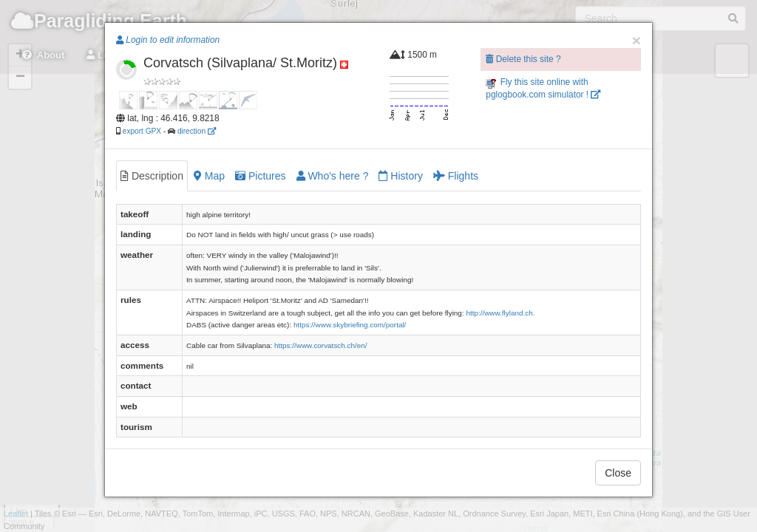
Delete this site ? (523, 59)
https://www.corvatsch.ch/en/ (321, 345)
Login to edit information (168, 40)
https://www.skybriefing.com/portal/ (350, 325)
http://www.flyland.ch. (500, 313)
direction (197, 131)
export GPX (142, 131)
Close (618, 473)
